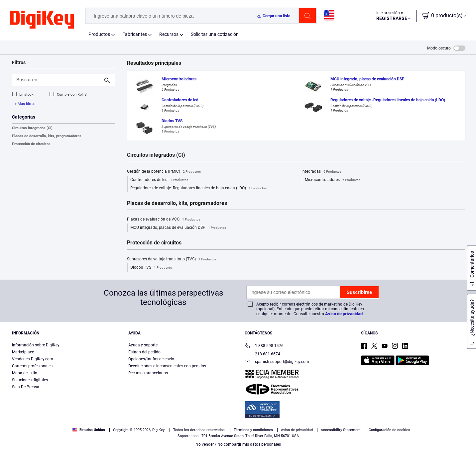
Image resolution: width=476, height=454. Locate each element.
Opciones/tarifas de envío (151, 359)
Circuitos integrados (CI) (32, 128)
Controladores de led (159, 180)
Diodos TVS (151, 268)
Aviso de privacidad (344, 314)
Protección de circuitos (31, 144)
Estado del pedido (144, 352)
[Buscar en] (58, 80)
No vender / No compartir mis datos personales (238, 444)
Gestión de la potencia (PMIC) (164, 172)
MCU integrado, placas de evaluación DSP (178, 228)
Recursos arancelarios (148, 373)
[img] (42, 20)
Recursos (169, 34)
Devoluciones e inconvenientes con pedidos (167, 366)
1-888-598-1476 (264, 346)
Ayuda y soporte (143, 345)
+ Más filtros (25, 104)
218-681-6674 (262, 354)
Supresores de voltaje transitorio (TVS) (172, 259)
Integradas (321, 172)
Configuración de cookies (389, 430)
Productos (99, 34)
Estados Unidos (89, 430)
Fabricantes (135, 34)
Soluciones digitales (30, 380)
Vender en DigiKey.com (33, 359)
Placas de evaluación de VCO (164, 220)
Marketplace (23, 352)
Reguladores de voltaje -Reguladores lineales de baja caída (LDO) (198, 188)
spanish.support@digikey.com (277, 362)
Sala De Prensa (26, 387)
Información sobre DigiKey (36, 345)
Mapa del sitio (25, 373)
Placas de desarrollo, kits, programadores (47, 136)
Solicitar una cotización (215, 34)
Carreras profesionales (32, 366)
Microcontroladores (333, 180)
